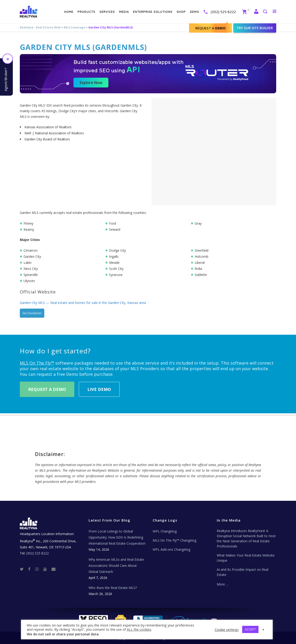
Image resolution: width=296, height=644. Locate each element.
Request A (210, 28)
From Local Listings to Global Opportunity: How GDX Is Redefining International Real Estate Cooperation (117, 537)
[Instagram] (39, 569)
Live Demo (99, 389)
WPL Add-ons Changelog (171, 549)
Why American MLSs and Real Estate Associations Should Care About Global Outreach (116, 566)
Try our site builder (255, 28)
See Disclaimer (32, 313)
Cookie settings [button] (227, 630)
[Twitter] (24, 569)
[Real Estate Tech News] (53, 569)
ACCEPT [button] (250, 629)
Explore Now (91, 83)
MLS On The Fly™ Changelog (174, 540)
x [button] (263, 629)
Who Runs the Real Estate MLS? (113, 588)
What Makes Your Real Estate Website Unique (246, 558)
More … (223, 584)
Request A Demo (47, 389)
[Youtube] (47, 569)
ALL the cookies (139, 629)
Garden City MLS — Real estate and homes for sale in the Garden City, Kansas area (83, 303)
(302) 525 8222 (223, 12)
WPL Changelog (165, 531)
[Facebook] (31, 569)
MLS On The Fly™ (37, 363)
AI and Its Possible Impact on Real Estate (243, 572)
